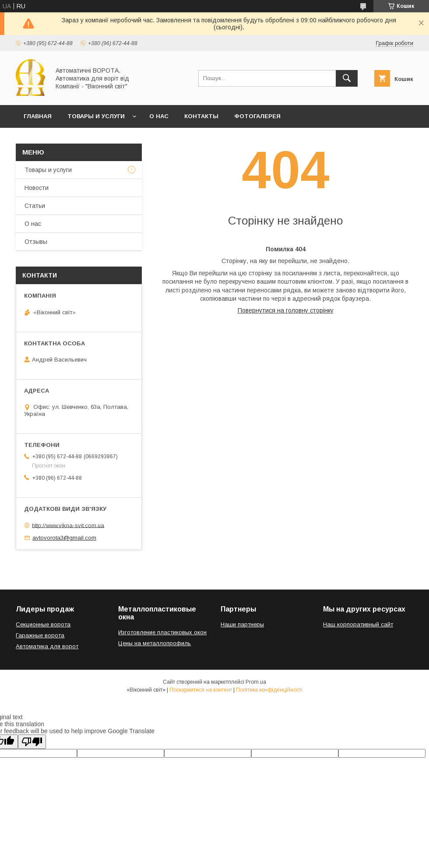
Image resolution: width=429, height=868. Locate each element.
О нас (159, 116)
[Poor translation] (32, 742)
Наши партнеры (242, 624)
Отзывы (36, 242)
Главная (38, 116)
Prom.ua (256, 682)
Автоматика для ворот (47, 646)
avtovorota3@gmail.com (64, 538)
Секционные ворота (43, 624)
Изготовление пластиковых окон (162, 632)
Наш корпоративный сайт (358, 624)
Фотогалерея (257, 116)
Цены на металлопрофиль (155, 643)
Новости (37, 188)
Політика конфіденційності (269, 690)
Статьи (35, 206)
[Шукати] (347, 78)
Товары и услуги (96, 116)
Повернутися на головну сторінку (286, 310)
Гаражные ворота (40, 635)
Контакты (201, 116)
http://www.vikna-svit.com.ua (68, 525)
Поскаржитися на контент (201, 690)
